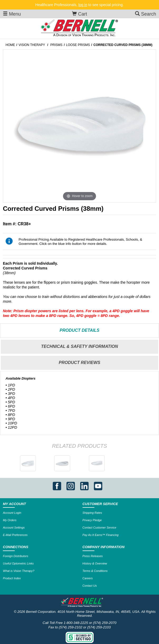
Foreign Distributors (16, 556)
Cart (79, 14)
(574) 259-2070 (105, 623)
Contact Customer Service (99, 528)
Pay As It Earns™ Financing (101, 535)
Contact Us (90, 586)
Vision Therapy (32, 45)
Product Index (12, 578)
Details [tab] (79, 330)
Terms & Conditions (95, 571)
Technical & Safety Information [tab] (80, 346)
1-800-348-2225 (76, 623)
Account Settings (14, 528)
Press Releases (93, 556)
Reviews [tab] (79, 363)
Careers (88, 578)
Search (146, 14)
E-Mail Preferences (15, 535)
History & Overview (95, 563)
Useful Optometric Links (18, 563)
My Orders (10, 520)
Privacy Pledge (92, 520)
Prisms (56, 45)
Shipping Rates (92, 513)
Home (10, 45)
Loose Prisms (78, 45)
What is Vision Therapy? (19, 571)
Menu (12, 14)
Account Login (12, 513)
